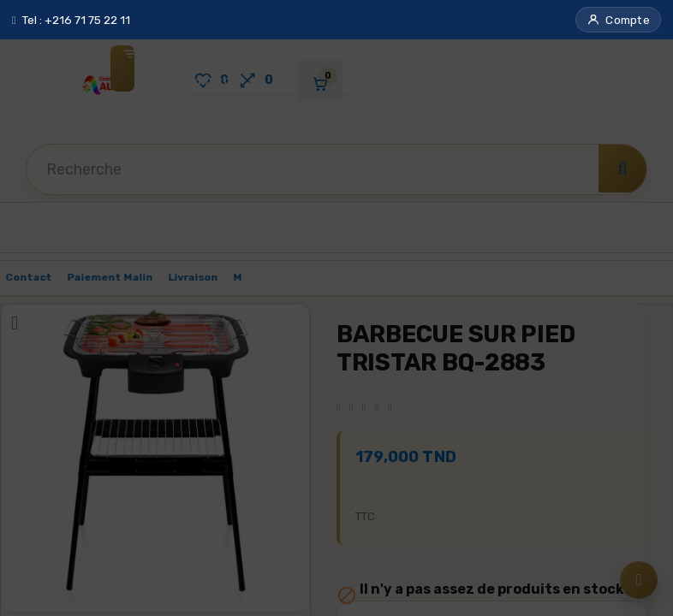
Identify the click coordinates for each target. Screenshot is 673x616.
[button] (618, 20)
